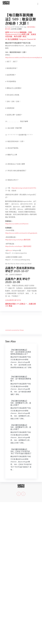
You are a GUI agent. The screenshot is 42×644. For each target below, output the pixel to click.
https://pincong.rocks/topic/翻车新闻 (18, 240)
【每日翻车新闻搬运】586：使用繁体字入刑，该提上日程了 (21, 403)
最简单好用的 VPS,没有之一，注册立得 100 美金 (20, 305)
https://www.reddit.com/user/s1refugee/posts (21, 233)
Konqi (9, 27)
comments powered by (15, 330)
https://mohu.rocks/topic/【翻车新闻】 (19, 246)
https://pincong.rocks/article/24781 (24, 188)
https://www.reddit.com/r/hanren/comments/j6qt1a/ (24, 57)
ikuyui (10, 250)
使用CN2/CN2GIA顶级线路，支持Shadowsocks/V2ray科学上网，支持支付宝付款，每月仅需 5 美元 (21, 34)
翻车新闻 (8, 29)
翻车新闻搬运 (31, 27)
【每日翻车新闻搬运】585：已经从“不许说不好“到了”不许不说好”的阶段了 (21, 451)
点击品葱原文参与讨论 (13, 300)
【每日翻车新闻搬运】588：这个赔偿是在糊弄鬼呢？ (21, 379)
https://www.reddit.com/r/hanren (17, 224)
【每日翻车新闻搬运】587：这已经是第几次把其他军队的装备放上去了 (21, 352)
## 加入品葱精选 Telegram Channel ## (20, 39)
